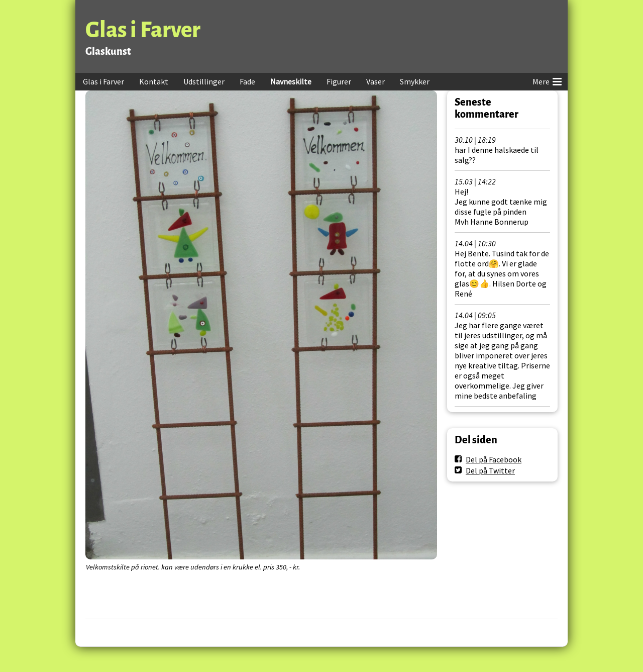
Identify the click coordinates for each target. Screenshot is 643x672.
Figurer (339, 81)
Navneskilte (291, 81)
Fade (247, 81)
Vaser (376, 81)
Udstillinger (204, 81)
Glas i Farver (143, 30)
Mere (547, 80)
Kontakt (154, 81)
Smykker (415, 81)
